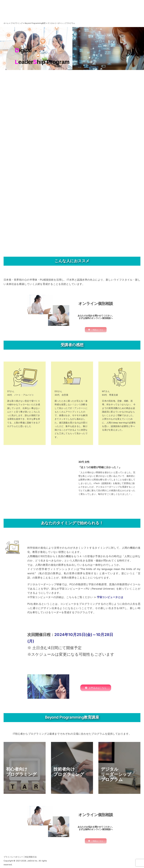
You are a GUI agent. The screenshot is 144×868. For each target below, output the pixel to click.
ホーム (6, 23)
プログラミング (17, 23)
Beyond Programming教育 (35, 23)
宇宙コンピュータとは (110, 597)
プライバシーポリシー (13, 857)
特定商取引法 (31, 857)
